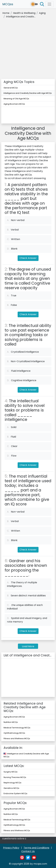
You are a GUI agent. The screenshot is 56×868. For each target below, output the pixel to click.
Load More (28, 646)
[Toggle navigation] (49, 4)
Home (6, 13)
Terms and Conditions (36, 848)
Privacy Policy (11, 848)
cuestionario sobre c (14, 839)
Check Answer (28, 258)
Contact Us (28, 851)
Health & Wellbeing (24, 13)
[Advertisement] (28, 50)
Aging (42, 13)
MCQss (8, 4)
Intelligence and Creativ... (21, 17)
